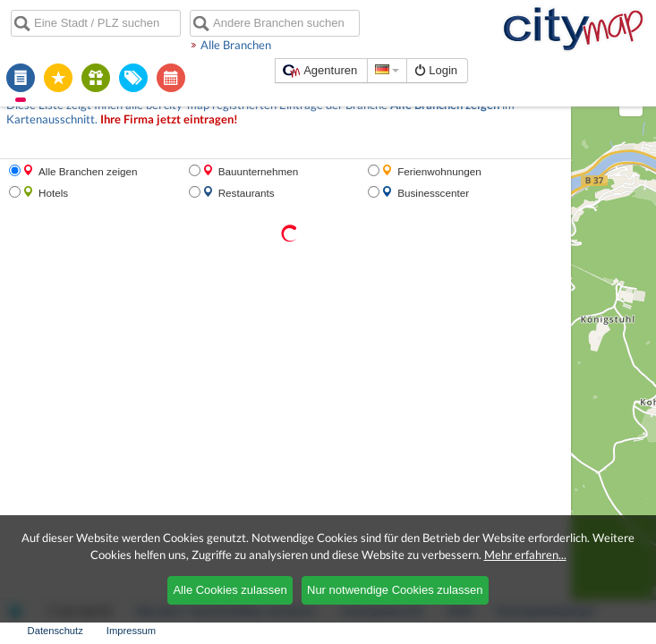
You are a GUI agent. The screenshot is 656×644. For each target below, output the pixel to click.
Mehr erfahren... (525, 555)
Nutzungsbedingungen (445, 631)
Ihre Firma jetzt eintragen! (67, 103)
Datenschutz (546, 631)
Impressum (622, 631)
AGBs (358, 631)
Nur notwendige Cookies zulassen (395, 590)
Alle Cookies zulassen (230, 590)
